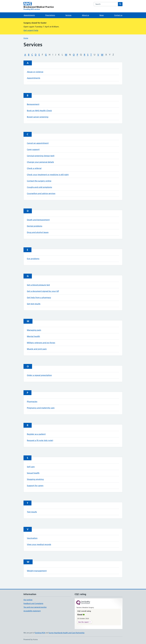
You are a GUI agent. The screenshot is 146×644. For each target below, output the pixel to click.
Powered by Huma (31, 639)
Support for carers (35, 486)
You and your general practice (35, 607)
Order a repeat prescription (39, 375)
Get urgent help (31, 30)
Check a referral (34, 168)
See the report (83, 622)
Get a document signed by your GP (43, 291)
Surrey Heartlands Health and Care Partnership (67, 633)
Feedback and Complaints (33, 603)
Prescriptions (50, 15)
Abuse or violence (35, 72)
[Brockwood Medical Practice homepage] (39, 6)
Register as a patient (36, 434)
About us (85, 15)
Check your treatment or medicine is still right (48, 175)
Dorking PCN (40, 633)
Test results (32, 512)
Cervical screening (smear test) (41, 156)
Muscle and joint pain (37, 349)
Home (26, 38)
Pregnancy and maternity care (41, 408)
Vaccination (32, 538)
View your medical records (39, 544)
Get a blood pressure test (38, 285)
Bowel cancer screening (38, 117)
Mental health (33, 336)
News (102, 15)
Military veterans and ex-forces (41, 343)
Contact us (118, 15)
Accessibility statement (32, 611)
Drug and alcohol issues (38, 232)
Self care (31, 467)
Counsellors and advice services (41, 193)
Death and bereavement (38, 220)
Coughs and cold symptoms (39, 187)
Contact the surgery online (39, 181)
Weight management (37, 571)
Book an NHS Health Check (39, 111)
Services (68, 15)
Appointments (29, 15)
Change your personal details (40, 162)
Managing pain (34, 330)
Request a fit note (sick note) (40, 440)
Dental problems (35, 226)
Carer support (33, 149)
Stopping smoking (35, 479)
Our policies (28, 600)
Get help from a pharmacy (39, 298)
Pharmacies (32, 402)
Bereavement (33, 104)
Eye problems (33, 259)
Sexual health (33, 473)
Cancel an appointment (38, 143)
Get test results (34, 304)
